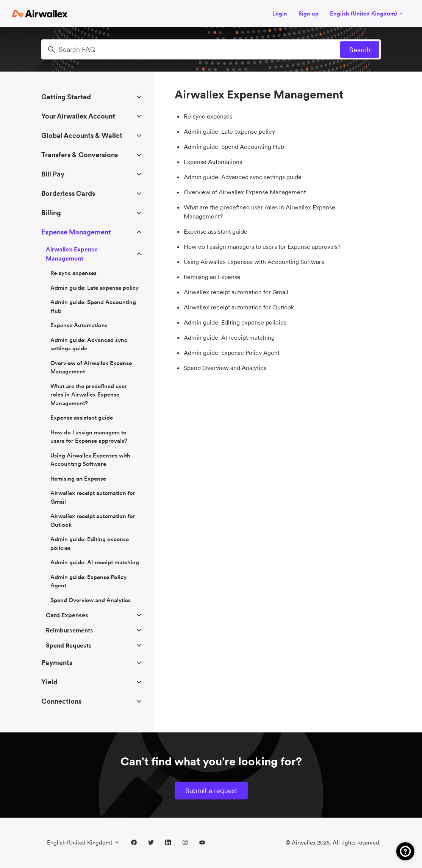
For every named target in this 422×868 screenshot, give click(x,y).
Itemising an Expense (212, 277)
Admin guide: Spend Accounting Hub (234, 147)
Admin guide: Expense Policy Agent (232, 353)
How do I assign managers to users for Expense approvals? (262, 247)
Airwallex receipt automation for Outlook (239, 307)
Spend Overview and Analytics (225, 368)
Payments (57, 663)
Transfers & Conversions (80, 155)
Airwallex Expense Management (72, 254)
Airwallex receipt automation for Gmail (236, 292)
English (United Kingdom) (367, 13)
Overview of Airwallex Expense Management (245, 192)
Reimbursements (70, 630)
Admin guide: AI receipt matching (229, 337)
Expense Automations (213, 162)
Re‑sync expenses (208, 116)
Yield (49, 682)
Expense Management (76, 232)
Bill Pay (53, 174)
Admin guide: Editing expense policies (235, 322)
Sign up (309, 13)
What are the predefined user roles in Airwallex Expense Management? (259, 212)
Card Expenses (67, 615)
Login (280, 13)
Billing (51, 213)
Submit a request (211, 791)
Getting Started (66, 97)
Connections (61, 701)
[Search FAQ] (211, 49)
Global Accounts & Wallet (82, 135)
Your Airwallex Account (78, 116)
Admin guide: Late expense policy (229, 131)
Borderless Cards (68, 193)
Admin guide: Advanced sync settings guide (243, 177)
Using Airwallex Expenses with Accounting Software (254, 262)
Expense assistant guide (216, 231)
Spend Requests (69, 645)
